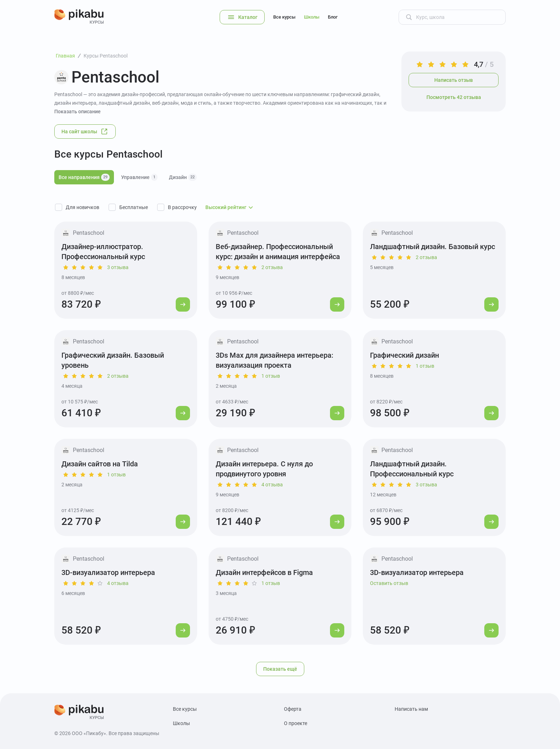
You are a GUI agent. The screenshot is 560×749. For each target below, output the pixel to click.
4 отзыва (272, 485)
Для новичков (82, 207)
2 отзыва (272, 267)
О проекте (296, 723)
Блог (333, 17)
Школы (312, 17)
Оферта (293, 709)
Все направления (84, 177)
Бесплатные (134, 207)
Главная (65, 56)
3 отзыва (118, 267)
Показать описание (77, 111)
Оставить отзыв (389, 583)
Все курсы (284, 17)
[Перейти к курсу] (183, 304)
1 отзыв (271, 376)
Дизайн (183, 177)
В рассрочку (182, 207)
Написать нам (411, 709)
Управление (139, 177)
